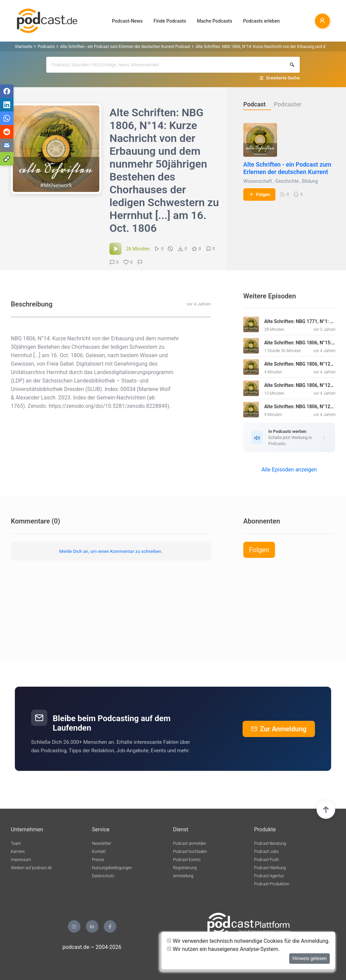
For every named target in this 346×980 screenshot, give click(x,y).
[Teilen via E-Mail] (7, 145)
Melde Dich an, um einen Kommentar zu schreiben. (111, 551)
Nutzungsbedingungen (112, 868)
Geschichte (287, 181)
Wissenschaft (258, 181)
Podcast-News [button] (127, 21)
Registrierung (185, 868)
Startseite (24, 47)
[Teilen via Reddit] (7, 132)
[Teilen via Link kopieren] (7, 159)
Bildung (310, 181)
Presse (98, 860)
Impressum (21, 860)
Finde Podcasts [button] (170, 21)
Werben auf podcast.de (31, 868)
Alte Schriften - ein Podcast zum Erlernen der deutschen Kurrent (287, 168)
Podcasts (46, 47)
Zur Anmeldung (279, 729)
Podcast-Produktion (272, 884)
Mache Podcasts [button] (215, 21)
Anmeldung (183, 876)
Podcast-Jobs (266, 852)
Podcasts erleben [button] (261, 21)
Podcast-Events (187, 860)
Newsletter (102, 843)
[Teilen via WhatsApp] (7, 118)
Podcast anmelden (190, 843)
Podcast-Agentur (269, 876)
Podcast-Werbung (270, 868)
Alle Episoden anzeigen (289, 470)
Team (16, 843)
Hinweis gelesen (310, 958)
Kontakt (99, 852)
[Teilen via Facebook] (7, 91)
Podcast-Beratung (270, 843)
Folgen (259, 194)
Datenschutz (103, 876)
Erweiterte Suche (283, 78)
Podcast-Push (266, 860)
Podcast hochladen (190, 852)
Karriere (18, 852)
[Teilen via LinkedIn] (7, 105)
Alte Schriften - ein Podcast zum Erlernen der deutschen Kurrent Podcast (125, 47)
